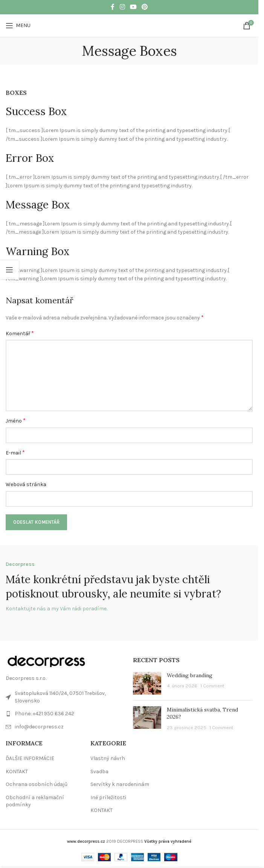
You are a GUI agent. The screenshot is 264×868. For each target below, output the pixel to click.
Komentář (20, 333)
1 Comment (212, 686)
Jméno (16, 420)
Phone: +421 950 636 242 (44, 714)
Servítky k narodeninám (120, 784)
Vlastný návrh (108, 758)
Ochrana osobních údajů (37, 784)
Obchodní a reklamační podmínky (35, 801)
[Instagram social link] (122, 7)
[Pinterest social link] (145, 7)
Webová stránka (26, 484)
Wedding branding (190, 675)
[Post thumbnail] (147, 683)
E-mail (15, 452)
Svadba (99, 771)
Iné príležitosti (108, 797)
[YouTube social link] (133, 7)
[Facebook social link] (113, 7)
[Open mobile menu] (18, 26)
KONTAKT (17, 771)
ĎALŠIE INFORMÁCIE (30, 758)
